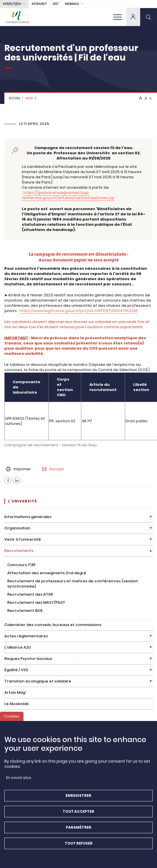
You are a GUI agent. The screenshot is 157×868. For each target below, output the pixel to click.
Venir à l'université (23, 539)
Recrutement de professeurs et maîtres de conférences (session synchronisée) (73, 584)
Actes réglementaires (26, 636)
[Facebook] (8, 480)
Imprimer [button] (18, 469)
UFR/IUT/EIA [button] (12, 4)
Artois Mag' (15, 692)
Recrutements (19, 551)
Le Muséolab (17, 704)
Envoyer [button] (53, 469)
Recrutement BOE (25, 611)
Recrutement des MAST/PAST (36, 602)
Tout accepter (78, 816)
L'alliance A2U (18, 647)
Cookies (12, 721)
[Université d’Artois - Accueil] (17, 17)
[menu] (118, 17)
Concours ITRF (21, 565)
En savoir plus (19, 782)
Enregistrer (78, 800)
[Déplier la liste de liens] (151, 517)
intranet (39, 4)
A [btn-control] (141, 98)
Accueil (15, 98)
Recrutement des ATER (30, 594)
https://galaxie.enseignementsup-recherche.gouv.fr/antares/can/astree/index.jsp (68, 195)
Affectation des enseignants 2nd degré (47, 573)
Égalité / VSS (16, 670)
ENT (56, 4)
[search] (149, 17)
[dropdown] (133, 17)
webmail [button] (72, 4)
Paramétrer (79, 832)
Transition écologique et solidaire (38, 681)
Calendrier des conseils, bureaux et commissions (53, 625)
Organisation (17, 528)
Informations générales (28, 517)
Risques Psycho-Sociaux (28, 659)
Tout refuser (79, 848)
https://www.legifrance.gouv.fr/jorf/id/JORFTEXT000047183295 (79, 311)
